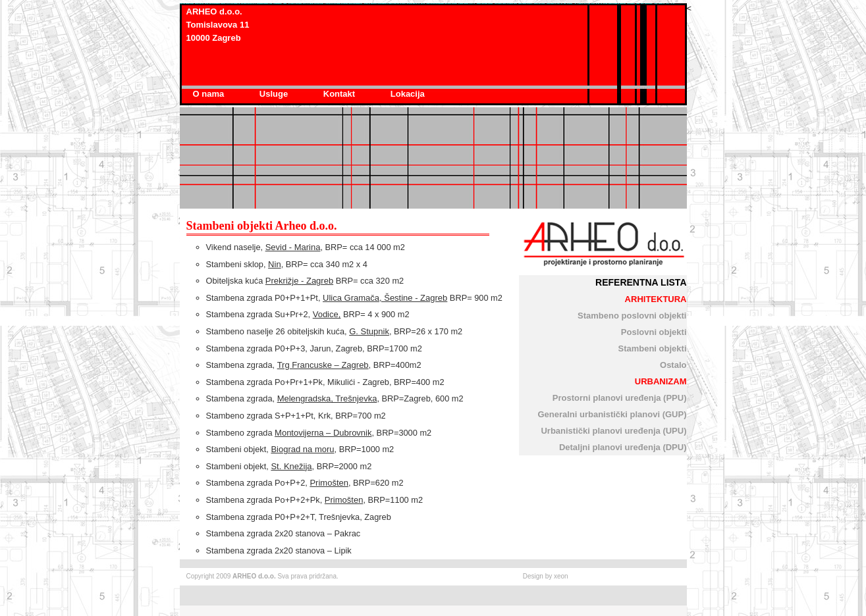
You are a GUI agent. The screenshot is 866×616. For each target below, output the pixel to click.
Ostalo (673, 365)
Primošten (329, 483)
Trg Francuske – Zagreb (323, 365)
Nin (275, 264)
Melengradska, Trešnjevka (327, 398)
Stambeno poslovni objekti (632, 316)
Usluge (275, 94)
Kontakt (340, 94)
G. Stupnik (369, 331)
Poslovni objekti (654, 332)
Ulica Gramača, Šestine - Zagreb (385, 298)
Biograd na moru (302, 449)
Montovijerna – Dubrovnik (323, 433)
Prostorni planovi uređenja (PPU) (620, 398)
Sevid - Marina (293, 247)
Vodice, (327, 314)
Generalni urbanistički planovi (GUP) (612, 414)
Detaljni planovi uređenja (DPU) (623, 447)
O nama (210, 94)
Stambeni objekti (652, 348)
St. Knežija (291, 466)
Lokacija (408, 94)
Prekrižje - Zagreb (299, 281)
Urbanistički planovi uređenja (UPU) (613, 431)
